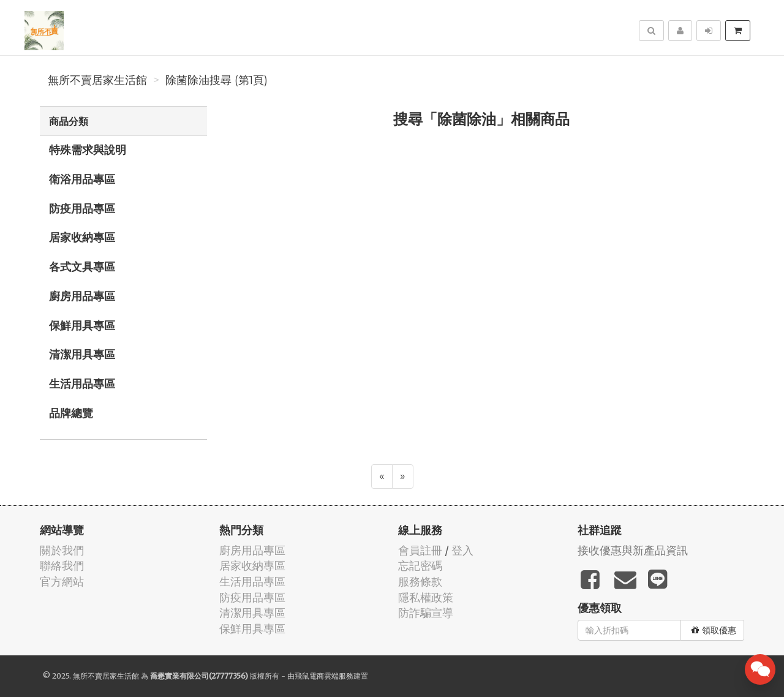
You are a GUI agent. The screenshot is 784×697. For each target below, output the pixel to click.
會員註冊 (420, 550)
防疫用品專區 (82, 208)
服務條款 (420, 582)
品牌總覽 (71, 413)
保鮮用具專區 (82, 325)
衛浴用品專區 (82, 179)
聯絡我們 (62, 566)
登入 (462, 550)
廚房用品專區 (82, 296)
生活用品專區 (82, 383)
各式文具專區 (82, 266)
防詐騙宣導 (426, 613)
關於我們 (62, 550)
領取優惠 (714, 630)
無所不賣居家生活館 (97, 80)
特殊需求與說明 (88, 149)
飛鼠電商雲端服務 (324, 676)
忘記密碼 (420, 566)
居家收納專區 (82, 237)
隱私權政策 (426, 597)
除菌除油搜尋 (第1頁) (217, 80)
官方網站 (62, 582)
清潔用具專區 (82, 354)
